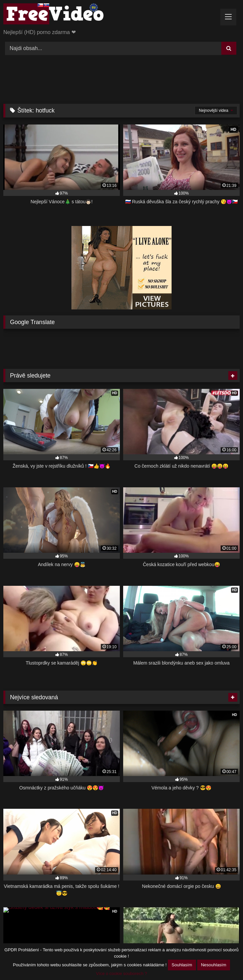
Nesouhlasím (214, 965)
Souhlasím (182, 965)
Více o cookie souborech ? (121, 973)
